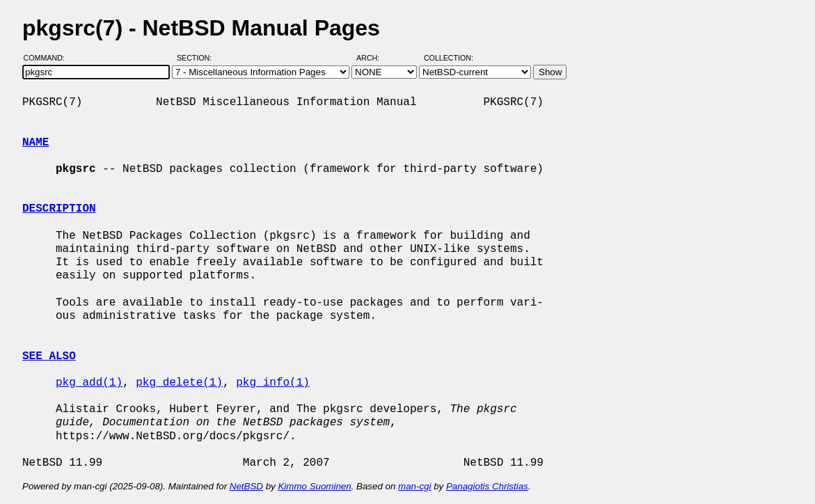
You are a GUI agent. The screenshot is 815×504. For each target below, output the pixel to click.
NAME (35, 143)
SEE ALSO (49, 356)
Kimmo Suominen (314, 486)
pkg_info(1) (273, 383)
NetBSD (246, 486)
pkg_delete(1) (179, 383)
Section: (197, 58)
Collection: (449, 58)
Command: (48, 58)
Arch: (374, 58)
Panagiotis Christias (487, 486)
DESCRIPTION (59, 209)
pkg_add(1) (89, 383)
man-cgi (414, 486)
